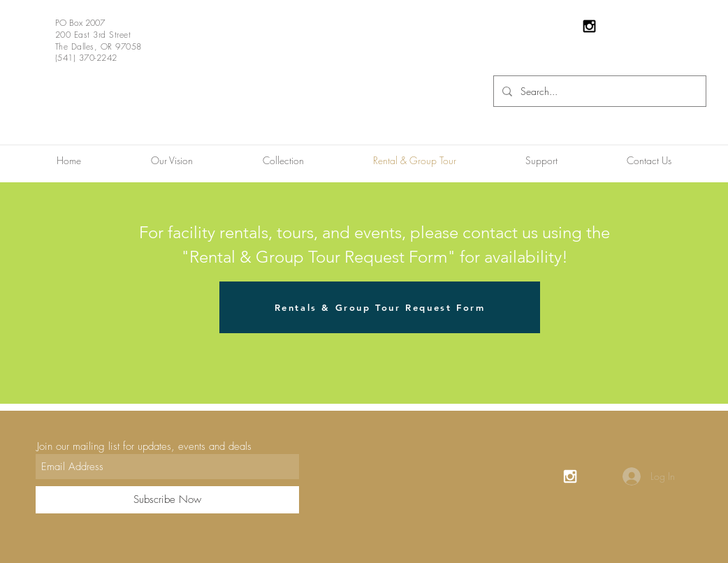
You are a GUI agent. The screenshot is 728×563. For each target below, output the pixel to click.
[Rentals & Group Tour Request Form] (380, 307)
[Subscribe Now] (167, 500)
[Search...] (598, 91)
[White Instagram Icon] (570, 476)
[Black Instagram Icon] (589, 26)
